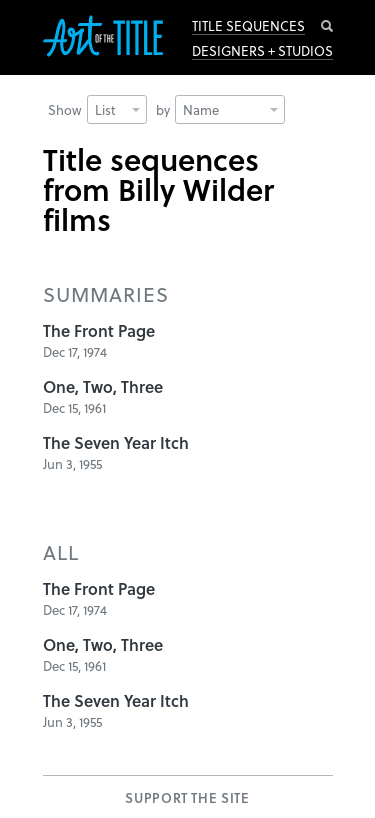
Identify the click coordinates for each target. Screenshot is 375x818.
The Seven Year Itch (116, 442)
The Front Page (99, 330)
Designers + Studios (262, 51)
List (117, 109)
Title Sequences (248, 26)
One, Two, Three (103, 386)
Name (230, 109)
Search (327, 26)
